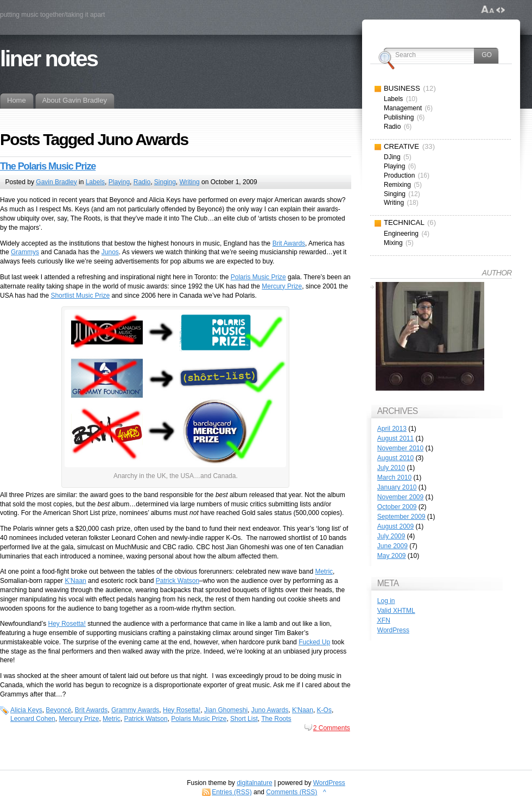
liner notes (49, 59)
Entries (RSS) (232, 792)
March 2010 (394, 478)
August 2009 (395, 526)
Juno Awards (270, 710)
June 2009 (392, 546)
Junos (110, 252)
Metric (324, 572)
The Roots (276, 719)
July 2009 (391, 536)
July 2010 (391, 468)
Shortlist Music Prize (80, 296)
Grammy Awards (135, 710)
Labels (95, 182)
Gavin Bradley (56, 182)
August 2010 (395, 458)
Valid (396, 611)
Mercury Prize (282, 286)
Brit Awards (289, 243)
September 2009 (401, 517)
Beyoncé (58, 710)
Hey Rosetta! (67, 624)
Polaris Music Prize (258, 277)
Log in (386, 601)
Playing (119, 182)
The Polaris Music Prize (48, 166)
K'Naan (303, 710)
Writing (190, 182)
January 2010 (397, 487)
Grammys (25, 252)
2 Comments (332, 728)
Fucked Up (314, 642)
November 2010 (400, 448)
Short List (244, 719)
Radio (142, 182)
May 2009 (392, 556)
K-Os (324, 710)
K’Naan (75, 581)
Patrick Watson (178, 581)
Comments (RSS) (292, 792)
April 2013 (392, 429)
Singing (165, 182)
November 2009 (400, 497)
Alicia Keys (26, 710)
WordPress (393, 630)
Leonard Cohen (33, 719)
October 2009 (397, 507)
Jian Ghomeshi (226, 710)
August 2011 (395, 438)
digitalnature (254, 783)
